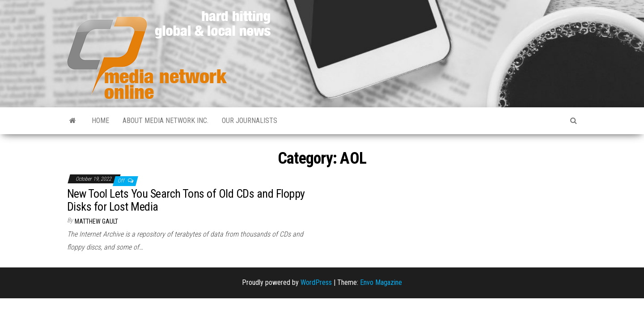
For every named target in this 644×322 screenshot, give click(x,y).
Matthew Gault (96, 221)
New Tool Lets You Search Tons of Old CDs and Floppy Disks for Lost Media (186, 200)
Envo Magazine (381, 282)
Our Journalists (250, 121)
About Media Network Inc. (165, 121)
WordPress (316, 282)
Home (100, 121)
